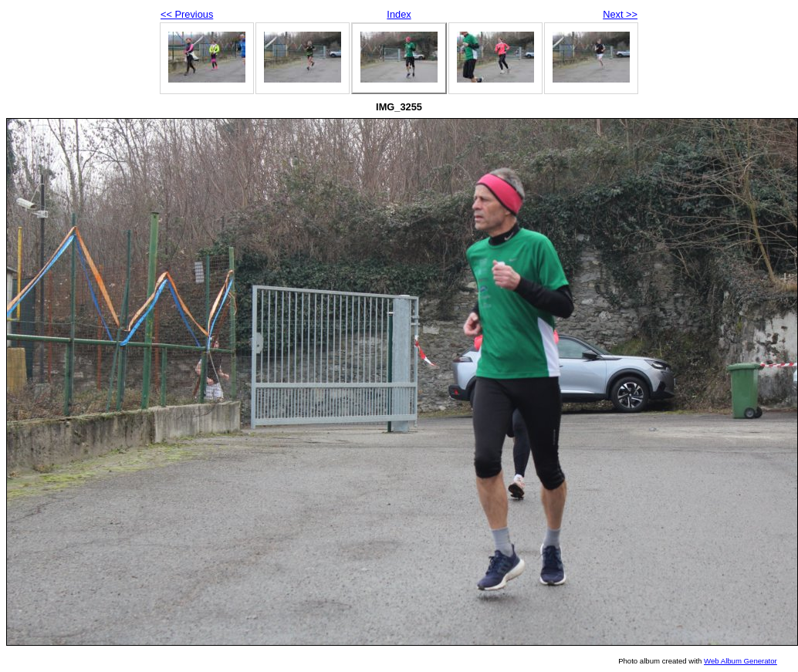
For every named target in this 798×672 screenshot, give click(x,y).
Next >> (620, 14)
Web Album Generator (741, 661)
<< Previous (187, 14)
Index (399, 14)
